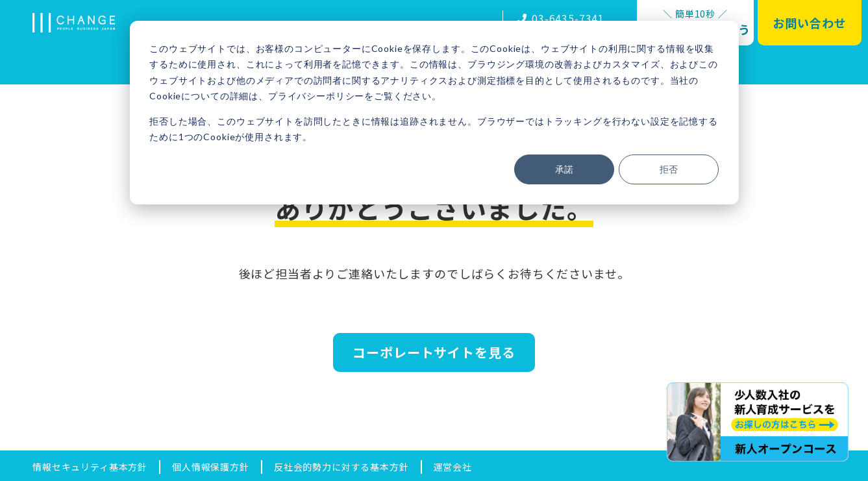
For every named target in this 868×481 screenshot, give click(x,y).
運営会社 (453, 467)
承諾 (564, 169)
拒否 (669, 169)
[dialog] (434, 113)
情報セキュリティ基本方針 (90, 467)
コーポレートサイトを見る (434, 352)
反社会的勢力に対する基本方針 (341, 467)
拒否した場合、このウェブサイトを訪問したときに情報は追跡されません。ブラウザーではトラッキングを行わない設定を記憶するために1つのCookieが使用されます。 (434, 129)
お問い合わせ (809, 23)
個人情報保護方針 (211, 467)
